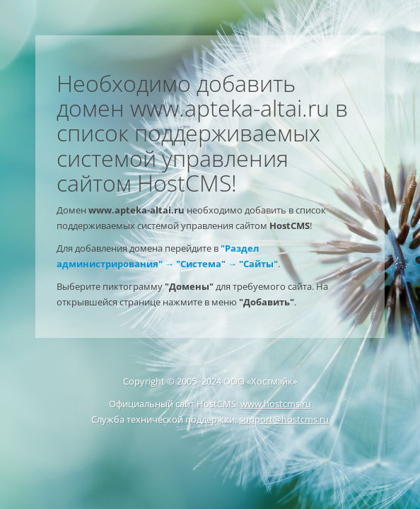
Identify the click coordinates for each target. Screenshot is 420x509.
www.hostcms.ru (276, 404)
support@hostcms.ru (284, 419)
